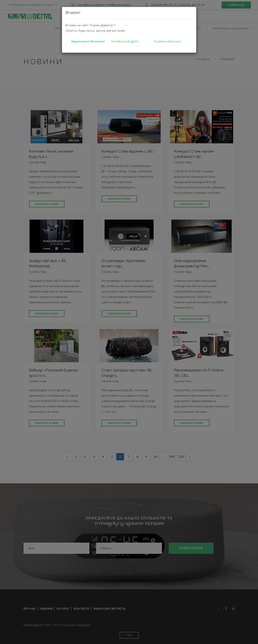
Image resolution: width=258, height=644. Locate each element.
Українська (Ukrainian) (88, 41)
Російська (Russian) (167, 41)
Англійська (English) (125, 41)
